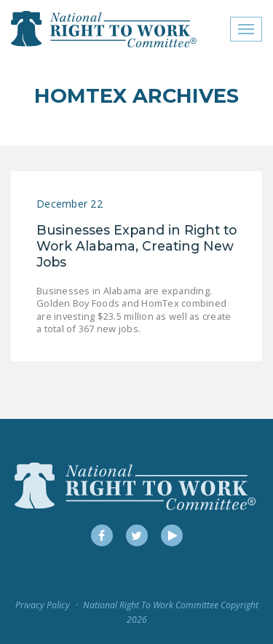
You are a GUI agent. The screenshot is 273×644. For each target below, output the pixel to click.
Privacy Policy (43, 605)
